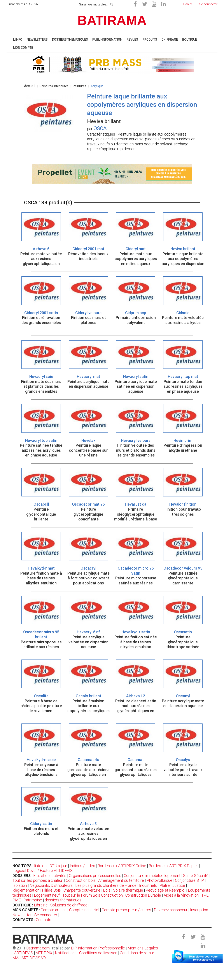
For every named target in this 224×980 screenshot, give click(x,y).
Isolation (20, 885)
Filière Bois (51, 890)
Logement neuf (47, 895)
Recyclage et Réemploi (165, 890)
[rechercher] (112, 4)
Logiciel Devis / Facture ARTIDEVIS (43, 871)
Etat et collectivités (50, 876)
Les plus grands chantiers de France (106, 885)
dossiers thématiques (63, 900)
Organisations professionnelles (95, 876)
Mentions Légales (143, 948)
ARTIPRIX (44, 953)
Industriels (148, 885)
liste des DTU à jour (51, 866)
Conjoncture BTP (189, 880)
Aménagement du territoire (121, 880)
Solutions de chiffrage (69, 905)
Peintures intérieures (54, 86)
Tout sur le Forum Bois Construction (93, 895)
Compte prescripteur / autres (126, 910)
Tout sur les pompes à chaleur (38, 880)
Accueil (30, 86)
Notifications (66, 953)
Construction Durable (143, 895)
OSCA (100, 128)
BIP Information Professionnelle (98, 948)
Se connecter (46, 915)
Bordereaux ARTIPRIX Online (122, 866)
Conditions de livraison (98, 953)
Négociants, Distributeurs (51, 885)
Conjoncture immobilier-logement (152, 876)
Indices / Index (82, 866)
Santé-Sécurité (196, 876)
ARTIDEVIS (24, 953)
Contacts (44, 920)
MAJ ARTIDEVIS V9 (29, 958)
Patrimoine (33, 900)
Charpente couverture (82, 890)
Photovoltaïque (159, 880)
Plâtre (165, 885)
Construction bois (81, 880)
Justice (179, 885)
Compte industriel (84, 910)
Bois (107, 890)
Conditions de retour (137, 953)
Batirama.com (38, 948)
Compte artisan (54, 910)
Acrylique (97, 86)
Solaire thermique (128, 890)
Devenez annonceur (171, 910)
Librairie (41, 905)
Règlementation (26, 890)
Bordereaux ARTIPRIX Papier (173, 866)
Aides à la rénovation (181, 895)
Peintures (80, 86)
